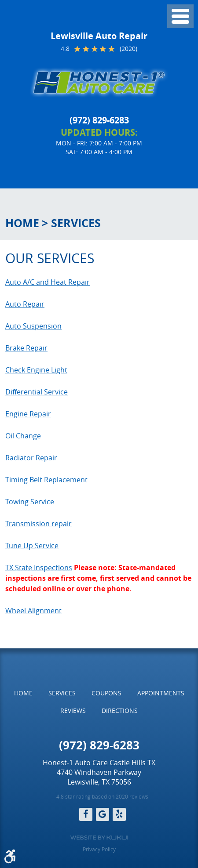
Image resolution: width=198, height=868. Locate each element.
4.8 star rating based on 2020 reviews (102, 796)
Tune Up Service (32, 546)
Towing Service (30, 502)
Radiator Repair (31, 458)
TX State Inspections (39, 568)
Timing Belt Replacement (46, 480)
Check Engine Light (36, 370)
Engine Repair (28, 414)
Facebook (86, 814)
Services (76, 223)
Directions (120, 711)
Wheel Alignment (33, 611)
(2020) (128, 49)
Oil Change (23, 436)
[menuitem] (23, 693)
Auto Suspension (33, 326)
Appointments (161, 693)
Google (103, 814)
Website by (99, 838)
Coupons (106, 693)
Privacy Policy (99, 849)
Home (22, 223)
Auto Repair (25, 304)
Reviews (73, 711)
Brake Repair (26, 348)
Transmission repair (38, 524)
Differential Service (37, 392)
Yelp (119, 814)
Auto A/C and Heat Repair (48, 282)
